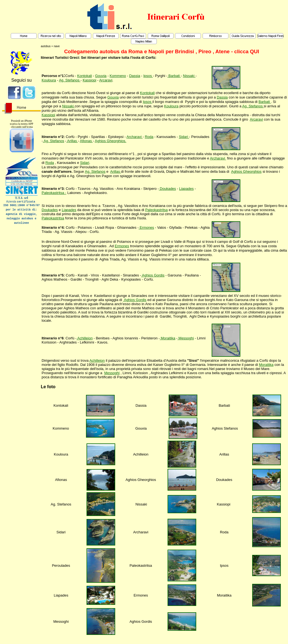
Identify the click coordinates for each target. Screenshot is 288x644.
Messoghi (186, 338)
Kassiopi (89, 80)
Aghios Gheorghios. (111, 141)
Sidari (184, 137)
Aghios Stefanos (225, 428)
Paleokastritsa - (54, 193)
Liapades (186, 189)
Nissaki (189, 76)
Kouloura (49, 80)
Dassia (135, 76)
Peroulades (61, 566)
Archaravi (135, 137)
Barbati (174, 76)
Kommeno (118, 76)
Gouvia (101, 76)
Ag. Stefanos (70, 80)
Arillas (72, 141)
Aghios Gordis (153, 275)
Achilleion (85, 338)
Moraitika (168, 338)
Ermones (146, 227)
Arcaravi (106, 80)
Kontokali (84, 76)
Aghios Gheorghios (246, 171)
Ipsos (148, 76)
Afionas (86, 141)
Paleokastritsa (157, 210)
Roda (149, 137)
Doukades (167, 189)
